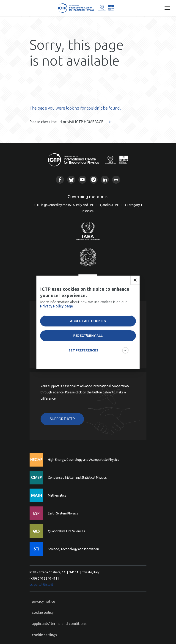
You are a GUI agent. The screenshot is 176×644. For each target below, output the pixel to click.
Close (135, 280)
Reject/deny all (88, 336)
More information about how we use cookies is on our (84, 304)
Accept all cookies (88, 321)
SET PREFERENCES (83, 350)
